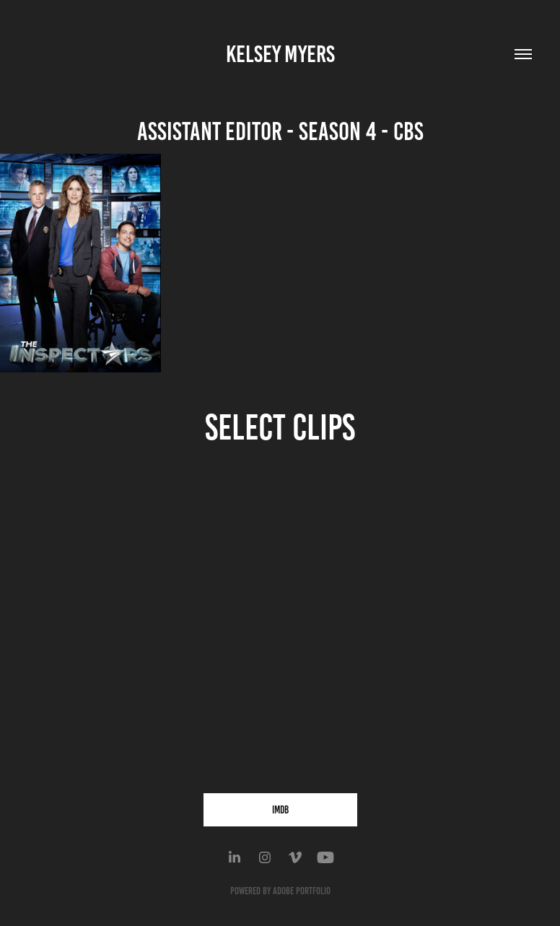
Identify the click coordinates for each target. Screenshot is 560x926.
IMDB (280, 810)
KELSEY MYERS (280, 54)
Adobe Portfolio (302, 891)
